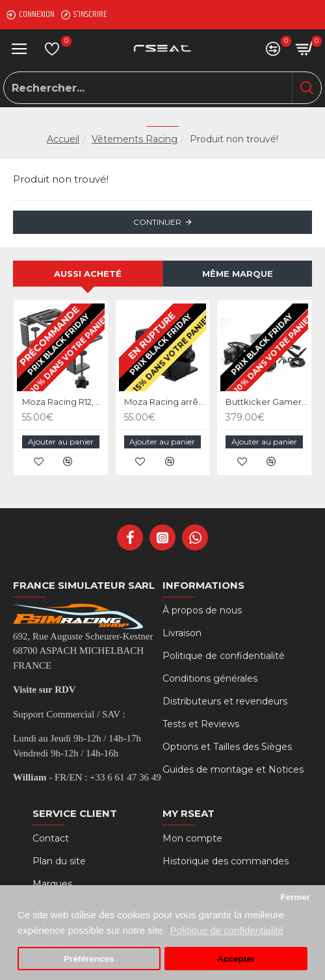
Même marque (238, 274)
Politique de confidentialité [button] (227, 930)
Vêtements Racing (135, 139)
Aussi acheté (88, 274)
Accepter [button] (236, 959)
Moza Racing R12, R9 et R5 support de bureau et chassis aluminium (63, 402)
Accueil (63, 139)
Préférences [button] (89, 959)
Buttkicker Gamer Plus (267, 402)
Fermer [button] (295, 897)
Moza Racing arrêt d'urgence (165, 402)
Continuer (157, 222)
